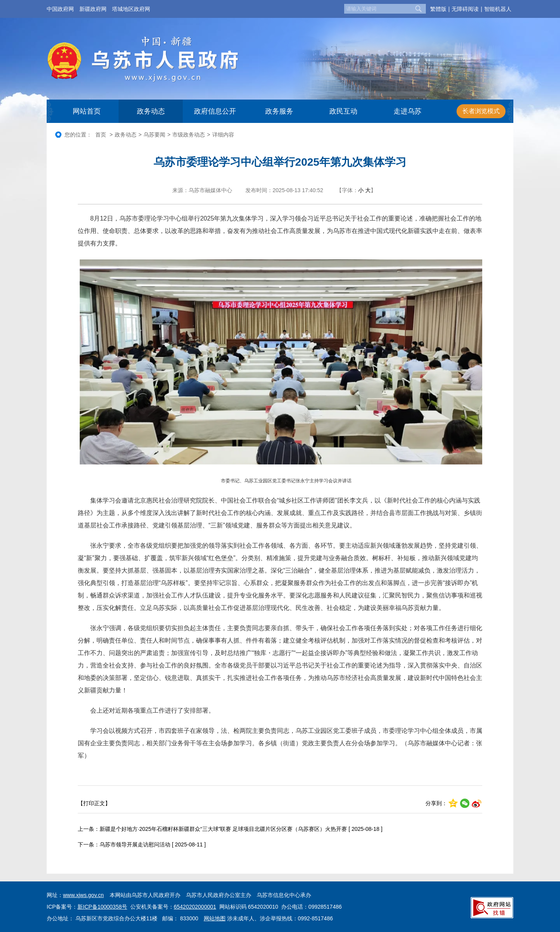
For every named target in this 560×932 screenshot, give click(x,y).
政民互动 (343, 111)
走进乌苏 (408, 111)
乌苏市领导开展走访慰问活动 (135, 844)
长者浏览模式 (481, 111)
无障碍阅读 (465, 9)
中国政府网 (60, 9)
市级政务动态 (189, 135)
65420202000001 (195, 907)
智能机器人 (498, 9)
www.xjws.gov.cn (83, 895)
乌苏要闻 (154, 135)
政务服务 (279, 111)
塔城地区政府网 (131, 9)
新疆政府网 (93, 9)
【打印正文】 (94, 803)
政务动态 (151, 111)
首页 (101, 135)
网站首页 (87, 111)
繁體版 (438, 9)
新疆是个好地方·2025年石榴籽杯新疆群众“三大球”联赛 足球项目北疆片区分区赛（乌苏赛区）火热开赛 (223, 829)
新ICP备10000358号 (102, 907)
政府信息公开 (215, 111)
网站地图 (215, 918)
